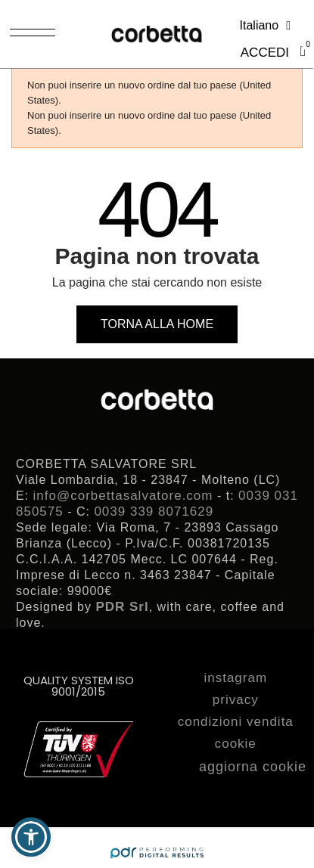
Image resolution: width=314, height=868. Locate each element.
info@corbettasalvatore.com (123, 496)
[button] (157, 324)
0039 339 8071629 (154, 511)
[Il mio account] (265, 53)
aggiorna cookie (253, 767)
